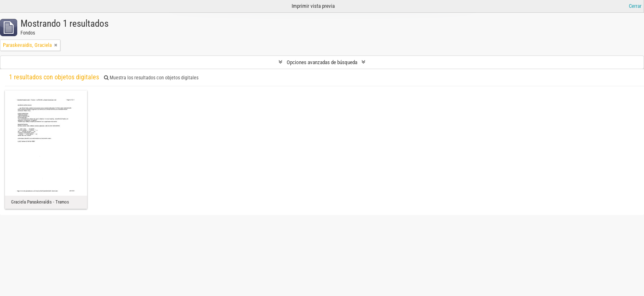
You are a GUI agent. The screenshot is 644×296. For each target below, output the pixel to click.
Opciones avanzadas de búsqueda (322, 62)
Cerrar (635, 6)
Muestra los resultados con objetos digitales (151, 78)
